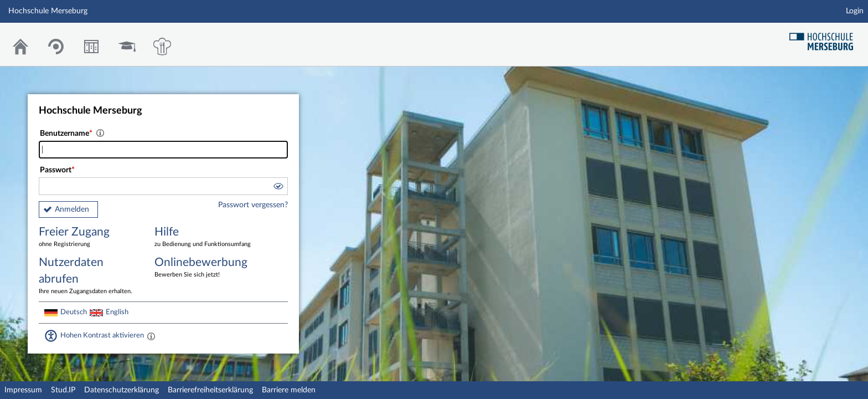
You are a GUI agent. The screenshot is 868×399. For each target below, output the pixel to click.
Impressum (23, 390)
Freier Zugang (89, 237)
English (117, 312)
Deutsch (74, 312)
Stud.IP (63, 390)
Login (855, 11)
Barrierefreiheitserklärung (210, 390)
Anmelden (72, 209)
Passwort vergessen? (253, 205)
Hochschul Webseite (825, 37)
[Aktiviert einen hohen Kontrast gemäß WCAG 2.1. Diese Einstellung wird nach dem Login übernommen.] (151, 336)
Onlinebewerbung (204, 268)
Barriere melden (289, 390)
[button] (278, 188)
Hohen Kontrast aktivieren (102, 335)
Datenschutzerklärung (122, 390)
